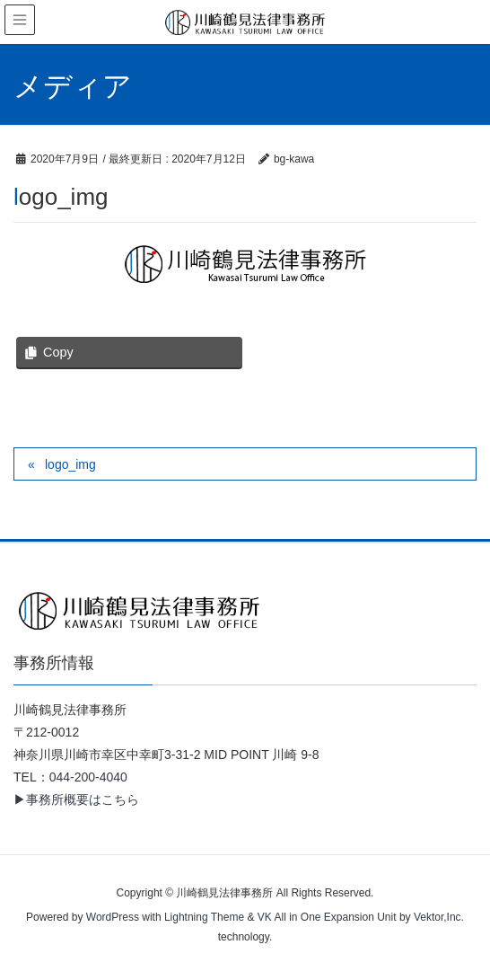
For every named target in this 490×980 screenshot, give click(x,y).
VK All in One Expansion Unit (327, 917)
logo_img (70, 464)
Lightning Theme (204, 917)
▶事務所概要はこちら (76, 799)
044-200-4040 (88, 777)
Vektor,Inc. (439, 917)
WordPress (113, 917)
